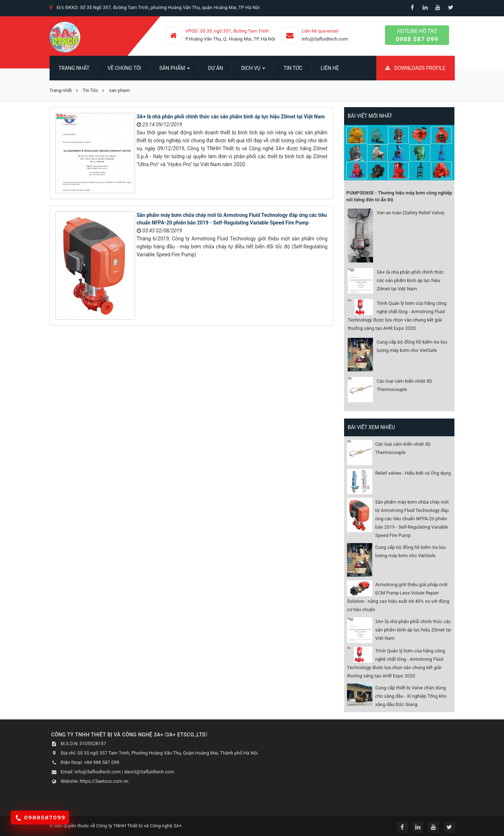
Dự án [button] (216, 68)
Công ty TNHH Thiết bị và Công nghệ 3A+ (139, 826)
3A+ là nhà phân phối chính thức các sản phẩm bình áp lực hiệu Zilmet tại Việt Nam (231, 117)
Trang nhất (74, 68)
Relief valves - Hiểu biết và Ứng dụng (413, 473)
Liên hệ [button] (330, 68)
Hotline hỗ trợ (417, 36)
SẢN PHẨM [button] (175, 70)
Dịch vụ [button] (253, 70)
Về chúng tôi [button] (124, 68)
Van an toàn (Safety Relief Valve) (411, 213)
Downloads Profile (416, 68)
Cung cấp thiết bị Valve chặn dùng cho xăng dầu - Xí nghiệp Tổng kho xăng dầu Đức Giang (411, 696)
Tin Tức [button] (293, 68)
